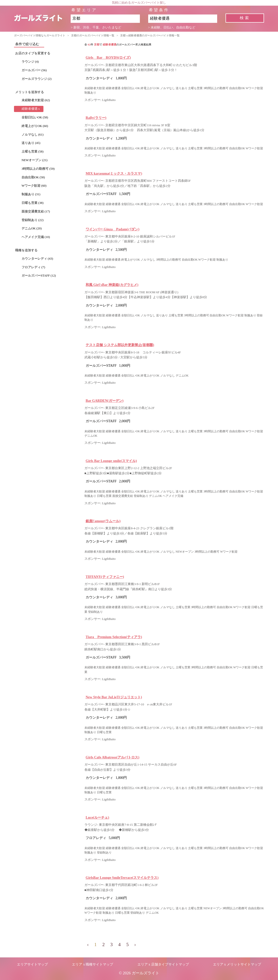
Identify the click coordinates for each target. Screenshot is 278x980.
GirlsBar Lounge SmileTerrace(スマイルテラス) (122, 878)
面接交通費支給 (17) (36, 211)
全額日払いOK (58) (35, 117)
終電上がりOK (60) (35, 126)
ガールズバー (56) (34, 70)
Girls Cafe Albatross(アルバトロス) (113, 757)
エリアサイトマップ (32, 964)
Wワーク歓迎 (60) (34, 186)
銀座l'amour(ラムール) (103, 521)
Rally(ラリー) (96, 118)
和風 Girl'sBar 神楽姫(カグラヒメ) (112, 285)
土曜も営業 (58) (33, 152)
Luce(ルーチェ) (97, 817)
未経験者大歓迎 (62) (36, 100)
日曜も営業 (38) (33, 203)
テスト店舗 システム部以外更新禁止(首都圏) (120, 345)
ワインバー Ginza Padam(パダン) (113, 229)
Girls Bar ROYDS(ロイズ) (108, 57)
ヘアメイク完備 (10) (36, 237)
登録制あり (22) (33, 220)
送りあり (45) (31, 143)
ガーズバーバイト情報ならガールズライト (40, 35)
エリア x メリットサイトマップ (237, 964)
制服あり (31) (31, 194)
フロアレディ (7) (33, 267)
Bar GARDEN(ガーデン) (105, 401)
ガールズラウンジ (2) (37, 79)
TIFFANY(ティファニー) (105, 577)
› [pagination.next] (135, 945)
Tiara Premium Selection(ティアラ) (114, 637)
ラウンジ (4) (30, 62)
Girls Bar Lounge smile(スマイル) (111, 461)
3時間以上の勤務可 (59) (38, 169)
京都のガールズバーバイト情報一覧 (93, 35)
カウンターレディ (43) (37, 259)
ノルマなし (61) (33, 135)
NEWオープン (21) (35, 160)
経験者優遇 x (31, 109)
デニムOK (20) (32, 228)
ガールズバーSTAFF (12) (39, 276)
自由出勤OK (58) (33, 177)
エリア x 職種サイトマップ (93, 964)
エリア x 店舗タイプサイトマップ (163, 964)
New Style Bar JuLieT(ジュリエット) (114, 697)
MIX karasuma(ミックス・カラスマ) (114, 173)
